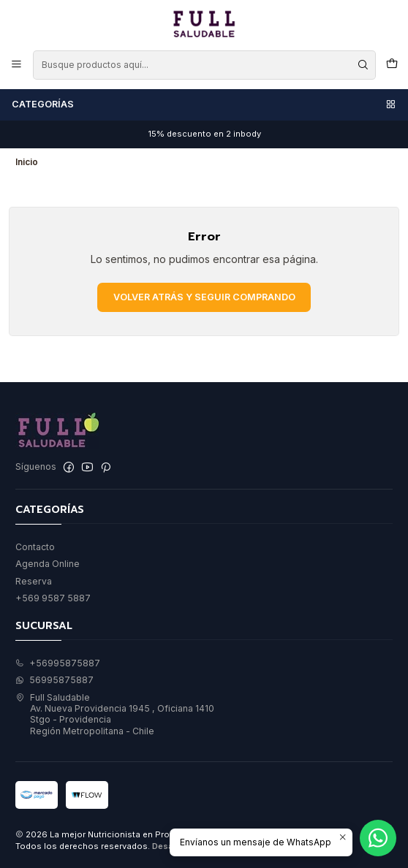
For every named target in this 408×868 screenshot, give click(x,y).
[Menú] (17, 65)
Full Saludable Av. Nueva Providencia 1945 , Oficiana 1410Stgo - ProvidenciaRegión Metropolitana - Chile (115, 714)
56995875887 (54, 680)
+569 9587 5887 (53, 598)
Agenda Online (48, 564)
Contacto (35, 547)
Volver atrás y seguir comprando (204, 297)
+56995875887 (58, 663)
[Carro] (392, 65)
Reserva (34, 581)
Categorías (204, 104)
